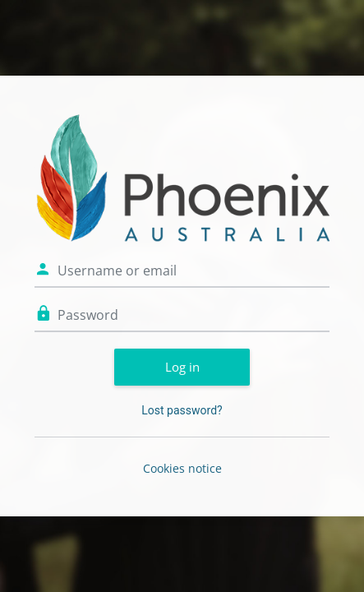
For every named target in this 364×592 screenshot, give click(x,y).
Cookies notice (182, 468)
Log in (182, 367)
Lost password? (182, 410)
